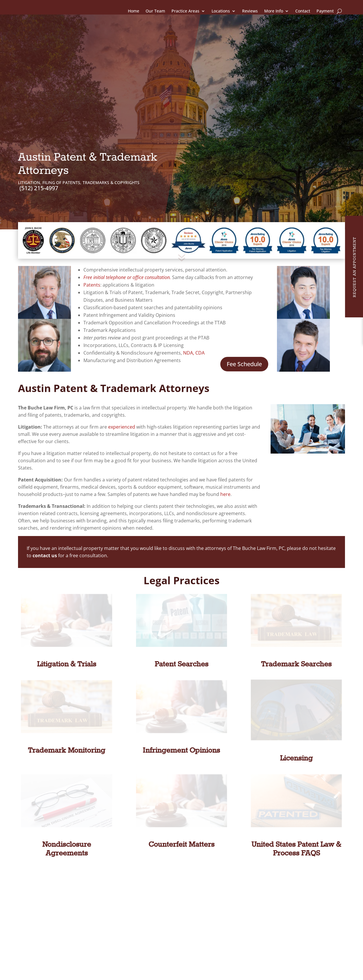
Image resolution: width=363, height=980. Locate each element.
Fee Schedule (244, 334)
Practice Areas (185, 11)
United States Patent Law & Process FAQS (296, 819)
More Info (274, 11)
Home (134, 11)
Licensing (296, 728)
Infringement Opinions (181, 720)
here (225, 464)
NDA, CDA (194, 323)
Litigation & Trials (67, 634)
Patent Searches (181, 634)
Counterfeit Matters (181, 814)
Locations (221, 11)
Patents (92, 255)
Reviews (250, 11)
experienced (122, 397)
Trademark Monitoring (67, 720)
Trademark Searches (296, 634)
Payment (325, 11)
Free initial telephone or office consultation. (128, 247)
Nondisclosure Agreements (67, 819)
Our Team (155, 11)
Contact (303, 11)
